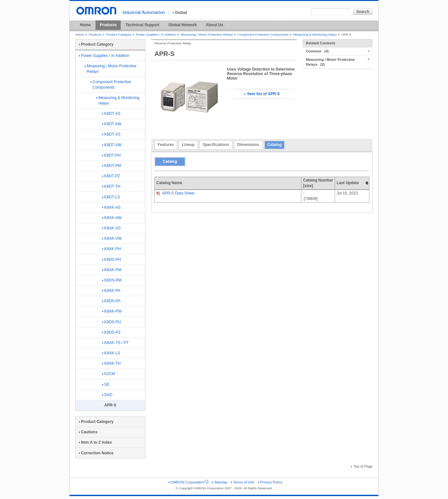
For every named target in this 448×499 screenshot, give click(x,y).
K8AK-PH (112, 249)
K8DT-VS (111, 134)
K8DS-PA (111, 301)
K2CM (109, 374)
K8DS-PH (112, 260)
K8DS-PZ (112, 332)
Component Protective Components (263, 34)
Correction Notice (96, 453)
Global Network (183, 25)
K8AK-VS (112, 228)
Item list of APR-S (262, 94)
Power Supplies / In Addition (156, 34)
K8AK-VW (112, 238)
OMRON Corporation (189, 482)
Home (85, 25)
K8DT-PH (112, 155)
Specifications (216, 145)
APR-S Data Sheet (175, 193)
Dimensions (248, 145)
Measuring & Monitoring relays (315, 34)
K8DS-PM (112, 280)
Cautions (88, 432)
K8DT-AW (112, 124)
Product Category (119, 34)
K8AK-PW (112, 311)
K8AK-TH (112, 363)
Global (180, 13)
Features (166, 145)
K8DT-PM (112, 166)
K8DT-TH (111, 186)
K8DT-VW (112, 145)
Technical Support (142, 25)
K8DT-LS (111, 197)
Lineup (188, 145)
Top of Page (362, 466)
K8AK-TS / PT (115, 343)
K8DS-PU (112, 322)
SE (106, 384)
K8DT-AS (111, 114)
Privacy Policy (270, 482)
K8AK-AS (112, 207)
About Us (214, 25)
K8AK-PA (111, 291)
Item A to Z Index (95, 442)
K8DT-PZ (111, 176)
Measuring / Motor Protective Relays (207, 34)
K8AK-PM (112, 270)
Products (108, 25)
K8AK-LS (111, 353)
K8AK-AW (112, 218)
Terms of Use (243, 482)
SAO (107, 395)
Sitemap (220, 482)
